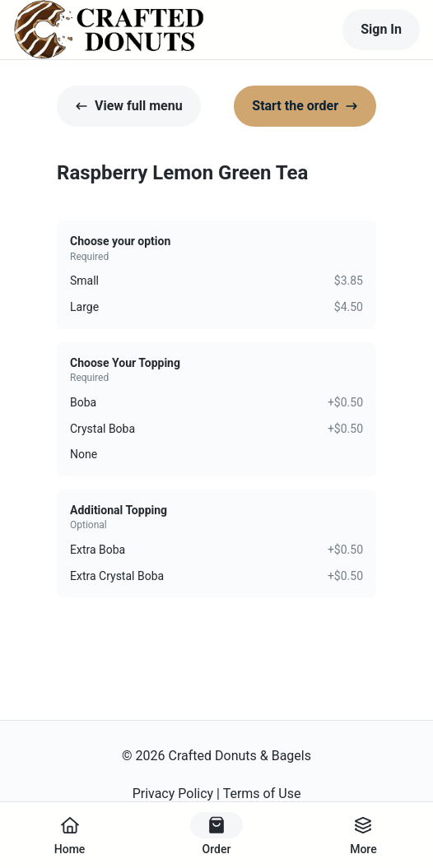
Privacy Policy (173, 794)
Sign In (381, 29)
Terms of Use (262, 794)
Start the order (305, 106)
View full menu (129, 106)
